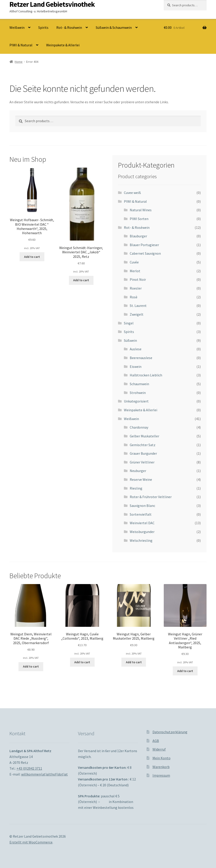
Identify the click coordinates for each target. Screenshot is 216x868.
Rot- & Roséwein (69, 27)
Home (19, 62)
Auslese (136, 349)
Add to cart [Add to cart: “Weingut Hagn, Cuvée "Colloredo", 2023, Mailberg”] (82, 662)
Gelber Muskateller (144, 436)
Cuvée (134, 262)
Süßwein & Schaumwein (114, 27)
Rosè (134, 297)
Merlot (135, 271)
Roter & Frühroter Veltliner (151, 497)
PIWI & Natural (21, 45)
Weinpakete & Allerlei (63, 45)
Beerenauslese (141, 358)
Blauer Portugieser (144, 245)
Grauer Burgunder (143, 453)
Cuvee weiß (132, 193)
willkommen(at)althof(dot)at (44, 774)
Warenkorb (161, 767)
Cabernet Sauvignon (145, 253)
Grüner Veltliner (142, 462)
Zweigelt (137, 314)
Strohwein (138, 393)
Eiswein (136, 367)
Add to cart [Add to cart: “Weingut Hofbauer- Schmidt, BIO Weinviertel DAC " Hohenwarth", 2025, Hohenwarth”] (32, 257)
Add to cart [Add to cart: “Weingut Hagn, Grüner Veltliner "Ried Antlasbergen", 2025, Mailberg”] (185, 671)
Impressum (161, 775)
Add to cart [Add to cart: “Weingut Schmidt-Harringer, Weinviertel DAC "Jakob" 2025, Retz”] (81, 280)
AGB (156, 741)
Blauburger (138, 236)
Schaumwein (139, 384)
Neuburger (138, 471)
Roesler (136, 288)
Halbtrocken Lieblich (146, 375)
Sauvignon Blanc (142, 506)
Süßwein (130, 340)
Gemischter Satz (143, 445)
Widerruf (159, 749)
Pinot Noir (138, 279)
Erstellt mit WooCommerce (31, 842)
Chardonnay (139, 427)
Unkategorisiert (136, 401)
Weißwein (17, 27)
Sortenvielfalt (141, 514)
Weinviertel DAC (142, 523)
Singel (129, 323)
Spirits (43, 27)
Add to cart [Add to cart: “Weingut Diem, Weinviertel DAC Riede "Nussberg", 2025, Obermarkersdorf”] (31, 666)
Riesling (136, 488)
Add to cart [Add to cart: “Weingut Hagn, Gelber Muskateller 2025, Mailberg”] (134, 662)
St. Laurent (138, 306)
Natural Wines (141, 210)
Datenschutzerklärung (170, 732)
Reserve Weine (141, 479)
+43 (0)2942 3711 (29, 768)
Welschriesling (141, 540)
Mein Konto (161, 758)
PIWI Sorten (139, 219)
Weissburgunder (142, 532)
